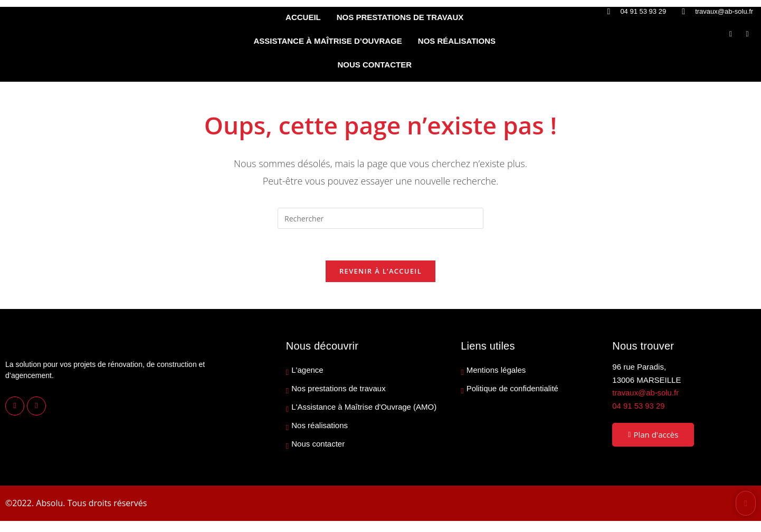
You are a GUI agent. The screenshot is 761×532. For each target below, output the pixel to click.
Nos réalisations (320, 426)
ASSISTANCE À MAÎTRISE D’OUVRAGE (327, 41)
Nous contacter (318, 444)
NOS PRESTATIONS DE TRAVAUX (400, 17)
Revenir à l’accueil (380, 272)
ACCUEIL (303, 17)
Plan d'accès (653, 435)
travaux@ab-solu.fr (646, 393)
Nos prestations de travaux (338, 389)
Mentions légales (496, 371)
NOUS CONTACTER (374, 65)
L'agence (307, 371)
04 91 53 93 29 (639, 406)
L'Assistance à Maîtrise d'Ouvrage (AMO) (364, 408)
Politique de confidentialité (512, 389)
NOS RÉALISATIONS (457, 41)
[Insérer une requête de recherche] (380, 218)
